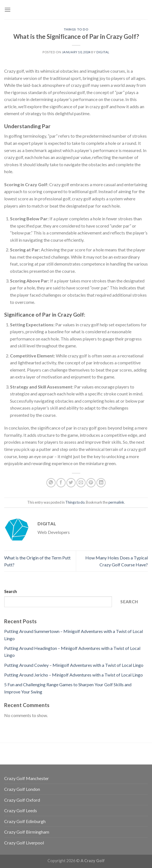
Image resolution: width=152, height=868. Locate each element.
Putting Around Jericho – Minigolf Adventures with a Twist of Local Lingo (73, 675)
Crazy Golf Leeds (21, 810)
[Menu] (8, 10)
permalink (116, 502)
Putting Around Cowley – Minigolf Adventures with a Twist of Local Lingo (74, 665)
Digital (103, 52)
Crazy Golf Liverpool (24, 843)
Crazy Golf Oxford (22, 800)
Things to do (76, 29)
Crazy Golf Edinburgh (25, 821)
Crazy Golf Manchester (27, 778)
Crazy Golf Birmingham (27, 832)
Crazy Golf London (22, 789)
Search (11, 591)
